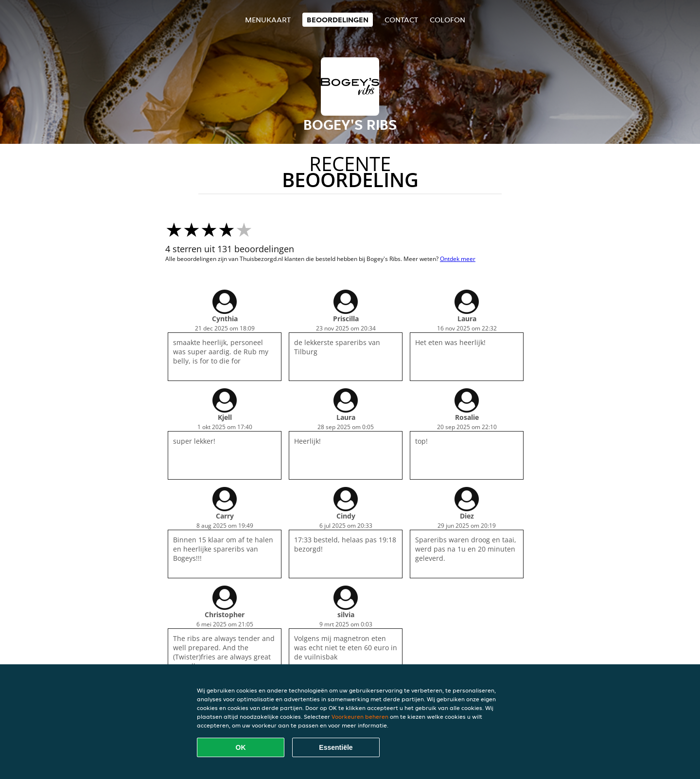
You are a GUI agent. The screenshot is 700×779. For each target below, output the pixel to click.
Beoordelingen (338, 20)
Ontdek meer (458, 259)
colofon (447, 20)
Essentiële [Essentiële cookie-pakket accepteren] (336, 747)
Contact (401, 20)
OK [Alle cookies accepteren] (241, 747)
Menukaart (268, 20)
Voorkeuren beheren (360, 717)
